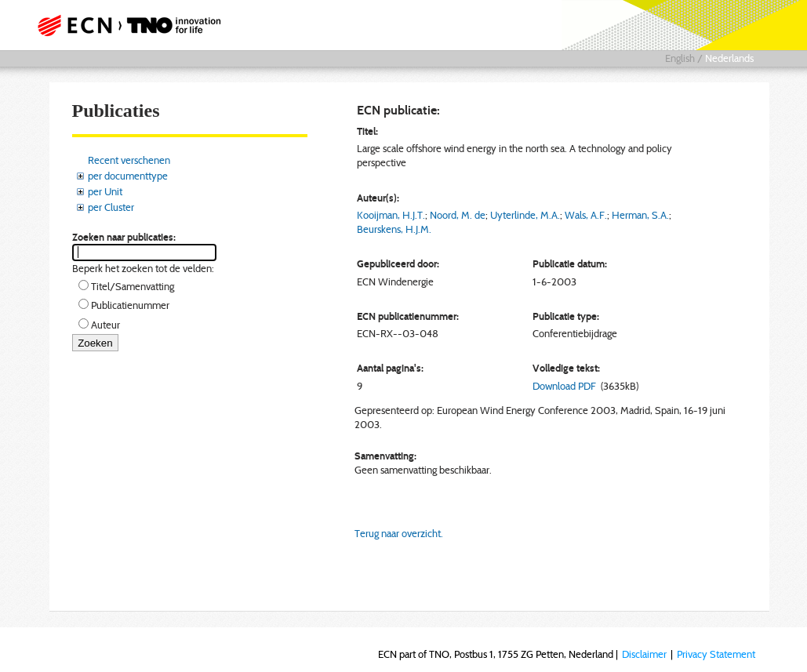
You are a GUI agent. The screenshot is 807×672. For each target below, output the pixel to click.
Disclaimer (644, 654)
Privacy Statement (716, 654)
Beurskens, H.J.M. (394, 229)
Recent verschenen (129, 160)
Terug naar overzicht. (399, 533)
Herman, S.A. (640, 215)
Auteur (105, 325)
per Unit (105, 191)
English (680, 58)
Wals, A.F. (586, 215)
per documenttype (128, 176)
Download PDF (564, 386)
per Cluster (111, 207)
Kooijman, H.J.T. (391, 215)
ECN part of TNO (133, 25)
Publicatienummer (130, 305)
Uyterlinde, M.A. (525, 215)
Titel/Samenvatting (133, 286)
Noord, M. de (458, 215)
